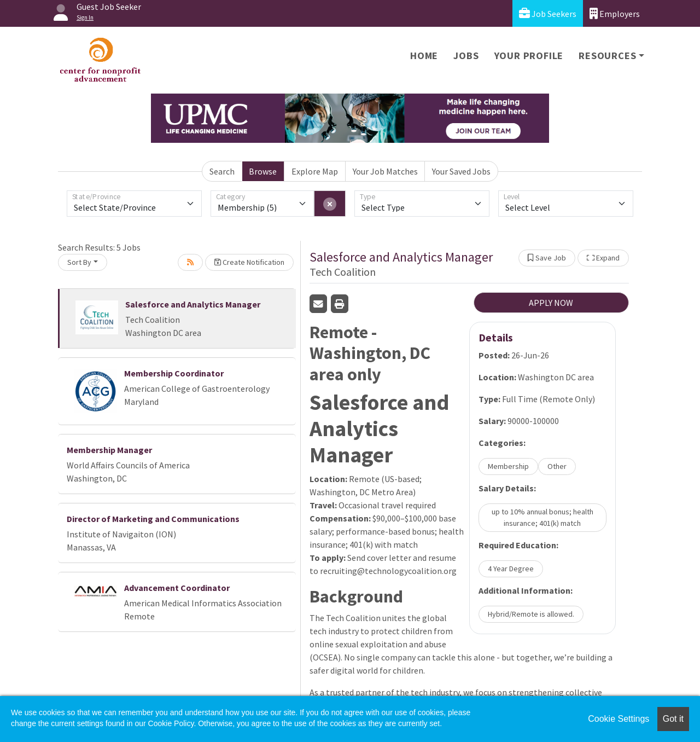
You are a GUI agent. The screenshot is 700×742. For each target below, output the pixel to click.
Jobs (466, 56)
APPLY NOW (551, 303)
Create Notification (249, 262)
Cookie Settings (619, 719)
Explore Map (315, 171)
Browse (263, 171)
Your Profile (529, 56)
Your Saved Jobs (461, 171)
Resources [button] (607, 56)
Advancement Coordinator (177, 588)
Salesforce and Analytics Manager (193, 304)
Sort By (79, 262)
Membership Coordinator (174, 373)
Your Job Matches (385, 171)
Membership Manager (109, 450)
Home (424, 56)
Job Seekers (548, 13)
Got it (673, 719)
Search (222, 171)
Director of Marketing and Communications (153, 519)
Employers (615, 13)
